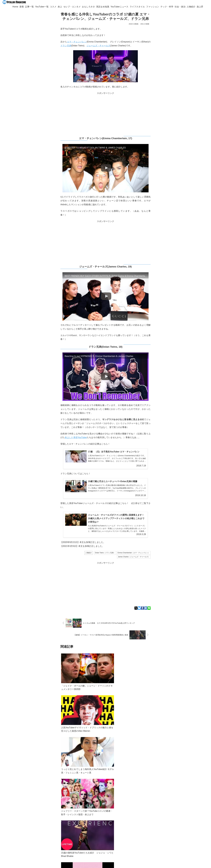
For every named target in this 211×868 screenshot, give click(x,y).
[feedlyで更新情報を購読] (55, 839)
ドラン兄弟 (66, 46)
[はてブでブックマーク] (146, 608)
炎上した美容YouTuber (76, 437)
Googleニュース (60, 817)
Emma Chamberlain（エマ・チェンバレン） (134, 552)
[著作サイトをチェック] (43, 839)
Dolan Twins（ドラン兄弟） (105, 552)
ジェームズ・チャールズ (98, 46)
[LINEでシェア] (149, 608)
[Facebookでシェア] (142, 608)
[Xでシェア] (136, 608)
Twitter (38, 817)
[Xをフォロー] (47, 839)
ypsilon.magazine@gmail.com (42, 826)
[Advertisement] (105, 114)
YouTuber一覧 (39, 830)
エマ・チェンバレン (77, 42)
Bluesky (47, 817)
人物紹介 (89, 552)
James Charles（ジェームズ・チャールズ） (134, 556)
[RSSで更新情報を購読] (49, 844)
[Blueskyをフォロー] (51, 839)
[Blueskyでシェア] (139, 608)
